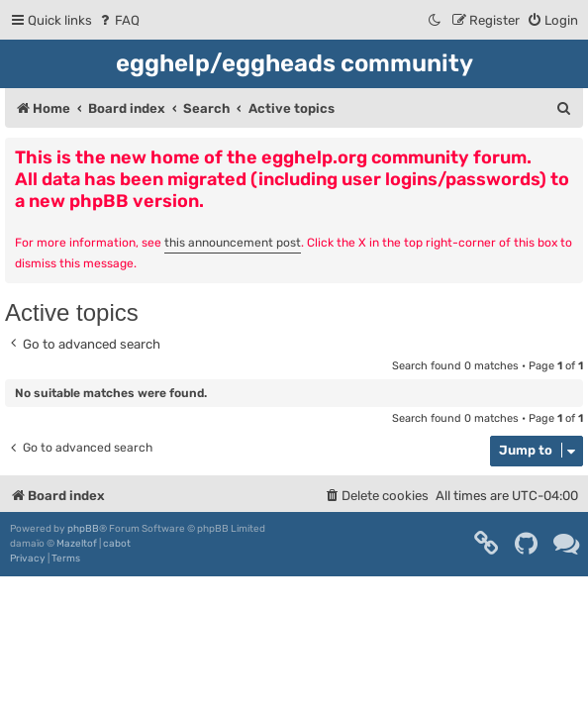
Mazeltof (77, 544)
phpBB (83, 529)
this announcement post (233, 243)
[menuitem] (118, 20)
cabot (117, 544)
